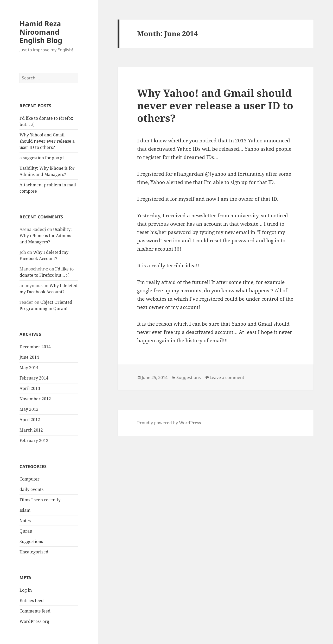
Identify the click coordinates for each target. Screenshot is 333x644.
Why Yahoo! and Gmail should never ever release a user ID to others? (47, 141)
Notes (25, 521)
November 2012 (35, 399)
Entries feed (32, 601)
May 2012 (29, 409)
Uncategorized (34, 552)
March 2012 (31, 430)
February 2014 (34, 378)
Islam (25, 510)
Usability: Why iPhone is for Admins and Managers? (46, 236)
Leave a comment (227, 377)
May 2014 (29, 368)
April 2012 (30, 420)
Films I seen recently (40, 500)
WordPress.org (34, 621)
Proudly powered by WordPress (169, 423)
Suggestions (31, 541)
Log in (26, 590)
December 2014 (35, 347)
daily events (31, 489)
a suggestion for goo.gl (42, 158)
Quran (26, 531)
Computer (30, 479)
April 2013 (30, 388)
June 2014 (29, 357)
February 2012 (34, 440)
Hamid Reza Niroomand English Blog (41, 32)
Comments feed (35, 611)
